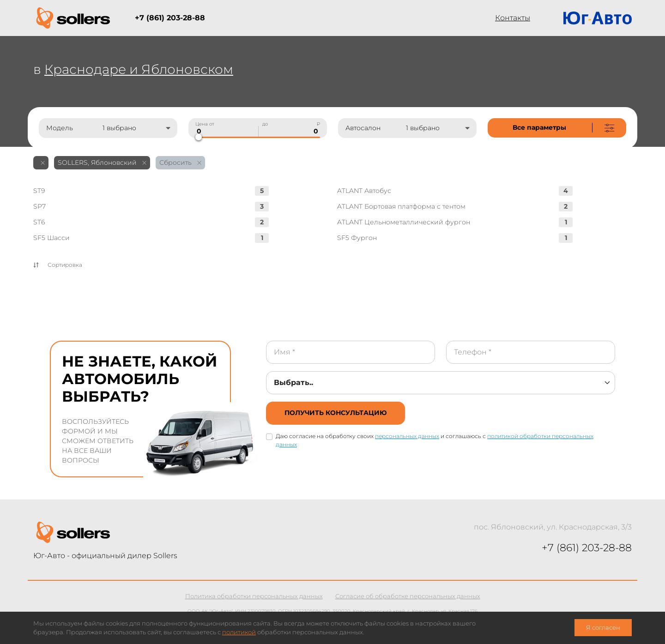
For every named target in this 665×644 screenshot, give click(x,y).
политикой (239, 632)
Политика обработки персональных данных (254, 596)
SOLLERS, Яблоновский (102, 163)
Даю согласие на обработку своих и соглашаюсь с (435, 440)
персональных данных (407, 436)
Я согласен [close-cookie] (603, 628)
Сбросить (180, 163)
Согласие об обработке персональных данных (408, 596)
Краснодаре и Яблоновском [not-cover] (139, 69)
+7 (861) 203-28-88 (170, 18)
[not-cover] (557, 128)
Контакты (513, 18)
